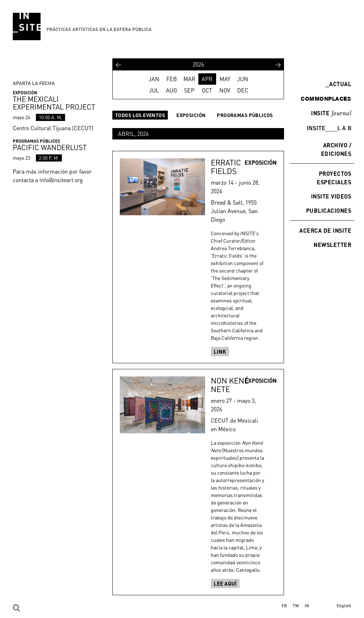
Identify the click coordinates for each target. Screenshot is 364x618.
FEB (172, 79)
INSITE (331, 113)
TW (296, 606)
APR (207, 79)
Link (220, 352)
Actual (338, 84)
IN (307, 606)
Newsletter (332, 245)
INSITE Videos (331, 196)
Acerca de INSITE (325, 230)
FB (284, 606)
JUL (154, 90)
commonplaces (326, 99)
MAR (189, 79)
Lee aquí (225, 583)
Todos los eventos (140, 115)
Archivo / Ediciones (336, 149)
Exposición (191, 115)
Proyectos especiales (334, 178)
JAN (154, 79)
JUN (243, 79)
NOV (225, 90)
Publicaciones (329, 210)
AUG (172, 90)
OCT (207, 90)
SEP (189, 90)
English (344, 606)
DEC (243, 90)
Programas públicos (245, 115)
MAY (225, 79)
